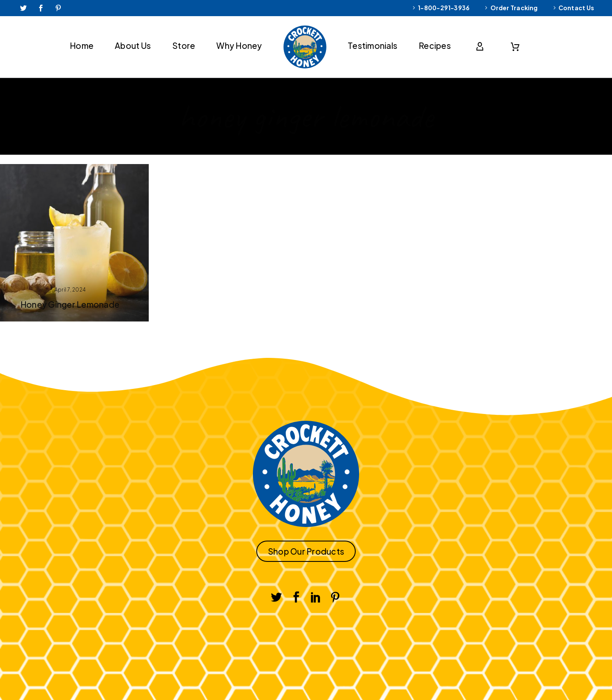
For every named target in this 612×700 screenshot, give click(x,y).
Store (184, 45)
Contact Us (576, 8)
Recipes (435, 45)
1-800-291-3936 (444, 8)
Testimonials (373, 45)
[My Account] (482, 47)
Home (82, 45)
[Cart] (515, 47)
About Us (133, 45)
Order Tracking (514, 8)
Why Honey (239, 45)
